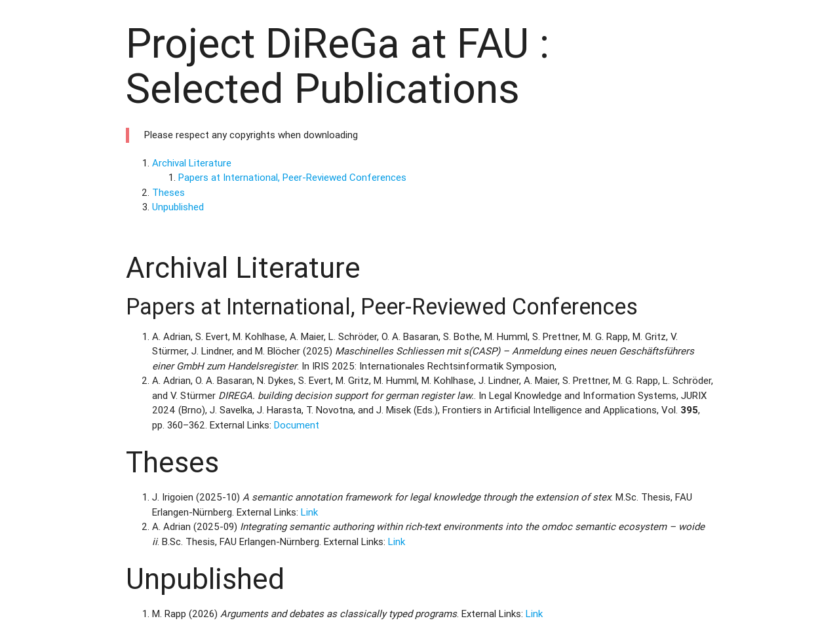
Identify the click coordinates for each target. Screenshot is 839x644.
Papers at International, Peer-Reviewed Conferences (292, 177)
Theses (168, 192)
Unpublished (178, 207)
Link (309, 512)
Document (297, 425)
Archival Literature (192, 163)
